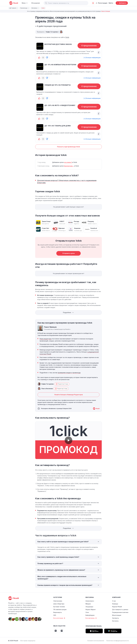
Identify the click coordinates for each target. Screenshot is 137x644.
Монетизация (117, 615)
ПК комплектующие (60, 610)
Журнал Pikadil (117, 607)
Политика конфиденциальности (118, 641)
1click (67, 37)
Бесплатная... (69, 166)
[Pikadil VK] (56, 631)
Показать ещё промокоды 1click (68, 147)
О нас (114, 601)
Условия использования (96, 641)
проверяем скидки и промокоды (69, 373)
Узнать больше (106, 11)
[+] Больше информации (92, 58)
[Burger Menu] (25, 3)
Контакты (115, 621)
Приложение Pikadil (94, 626)
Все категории (59, 618)
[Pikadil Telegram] (62, 631)
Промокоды (24, 8)
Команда (115, 604)
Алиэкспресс (90, 601)
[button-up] (39, 58)
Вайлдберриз (90, 615)
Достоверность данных (120, 610)
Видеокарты (58, 612)
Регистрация (101, 3)
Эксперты (115, 618)
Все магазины (91, 618)
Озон (87, 612)
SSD (55, 615)
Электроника (58, 601)
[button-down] (47, 58)
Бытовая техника (59, 607)
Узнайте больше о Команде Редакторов (69, 395)
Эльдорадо (89, 607)
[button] (46, 3)
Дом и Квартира (59, 604)
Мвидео (88, 604)
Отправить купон (69, 253)
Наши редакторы (46, 339)
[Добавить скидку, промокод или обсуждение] (122, 3)
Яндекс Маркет (91, 610)
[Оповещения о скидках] (93, 3)
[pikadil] (14, 3)
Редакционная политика (120, 612)
